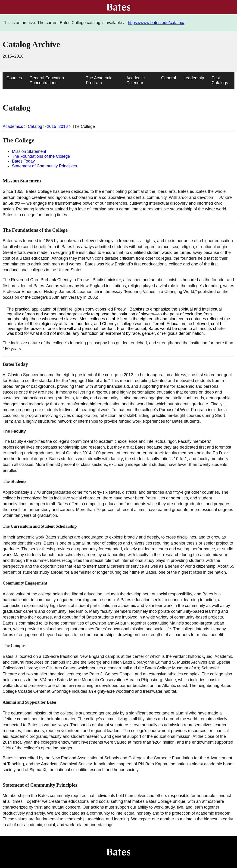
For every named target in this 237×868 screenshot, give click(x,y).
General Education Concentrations (47, 80)
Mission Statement (29, 151)
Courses (14, 78)
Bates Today (23, 161)
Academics (13, 126)
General (168, 78)
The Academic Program (99, 80)
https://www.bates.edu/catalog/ (156, 23)
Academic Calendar (136, 80)
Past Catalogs (220, 80)
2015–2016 (57, 126)
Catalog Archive (31, 44)
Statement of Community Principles (44, 166)
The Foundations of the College (41, 156)
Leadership (194, 78)
